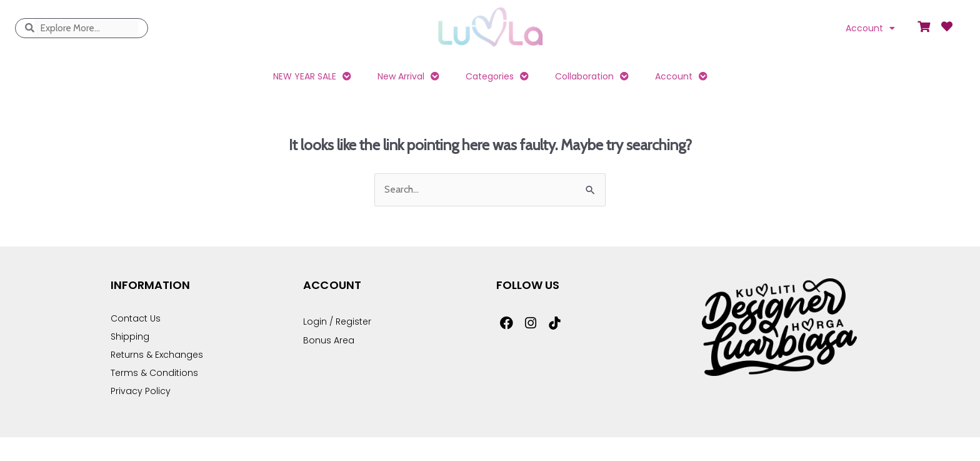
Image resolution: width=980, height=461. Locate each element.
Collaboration (592, 76)
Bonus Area (329, 340)
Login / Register (337, 322)
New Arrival (408, 76)
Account (870, 28)
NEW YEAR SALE (312, 76)
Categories (497, 76)
